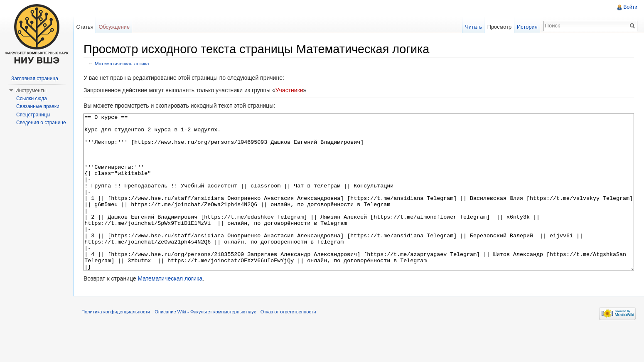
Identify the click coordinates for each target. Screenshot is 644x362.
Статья (85, 27)
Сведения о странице (41, 123)
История (527, 27)
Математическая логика (122, 63)
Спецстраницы (33, 115)
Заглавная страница (35, 79)
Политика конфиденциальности (116, 343)
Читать (473, 27)
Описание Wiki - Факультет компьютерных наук (205, 343)
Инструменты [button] (31, 91)
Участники (289, 90)
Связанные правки (38, 106)
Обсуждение (114, 27)
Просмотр (499, 27)
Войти (630, 7)
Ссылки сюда (32, 99)
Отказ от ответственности (288, 343)
